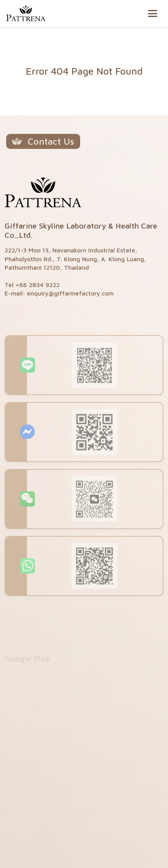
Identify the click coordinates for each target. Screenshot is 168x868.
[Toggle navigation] (153, 13)
